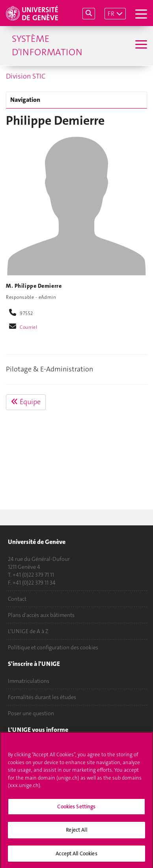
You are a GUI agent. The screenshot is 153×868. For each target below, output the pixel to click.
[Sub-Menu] (140, 45)
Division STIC (26, 76)
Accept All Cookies (76, 856)
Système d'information (47, 45)
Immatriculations (29, 681)
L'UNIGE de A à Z (28, 631)
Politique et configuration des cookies (53, 647)
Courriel (29, 327)
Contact (17, 599)
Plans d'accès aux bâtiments (41, 615)
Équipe (26, 402)
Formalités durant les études (42, 697)
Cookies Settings (76, 809)
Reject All (76, 833)
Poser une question (31, 713)
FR (111, 14)
